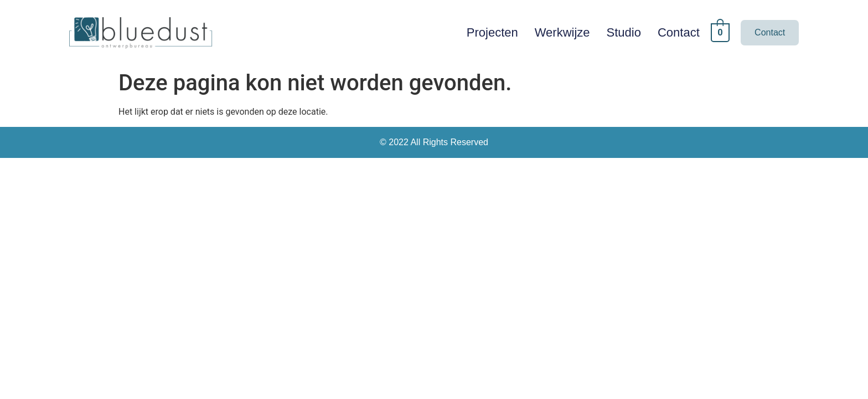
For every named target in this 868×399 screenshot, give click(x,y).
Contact (679, 32)
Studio (624, 32)
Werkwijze (562, 32)
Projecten (492, 32)
